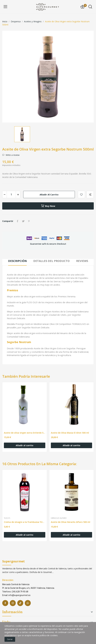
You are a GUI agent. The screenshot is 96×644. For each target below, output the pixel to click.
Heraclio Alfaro (59, 518)
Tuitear (23, 221)
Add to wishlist (81, 194)
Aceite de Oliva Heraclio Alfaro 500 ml (70, 522)
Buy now (48, 206)
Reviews (82, 261)
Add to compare (90, 194)
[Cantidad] (11, 194)
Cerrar (10, 639)
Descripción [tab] (17, 261)
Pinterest (29, 221)
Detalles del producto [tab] (51, 261)
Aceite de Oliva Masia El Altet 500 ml (70, 433)
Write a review (12, 155)
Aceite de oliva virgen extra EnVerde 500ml (25, 433)
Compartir (18, 221)
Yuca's (7, 518)
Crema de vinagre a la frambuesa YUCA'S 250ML (25, 522)
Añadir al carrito (49, 194)
